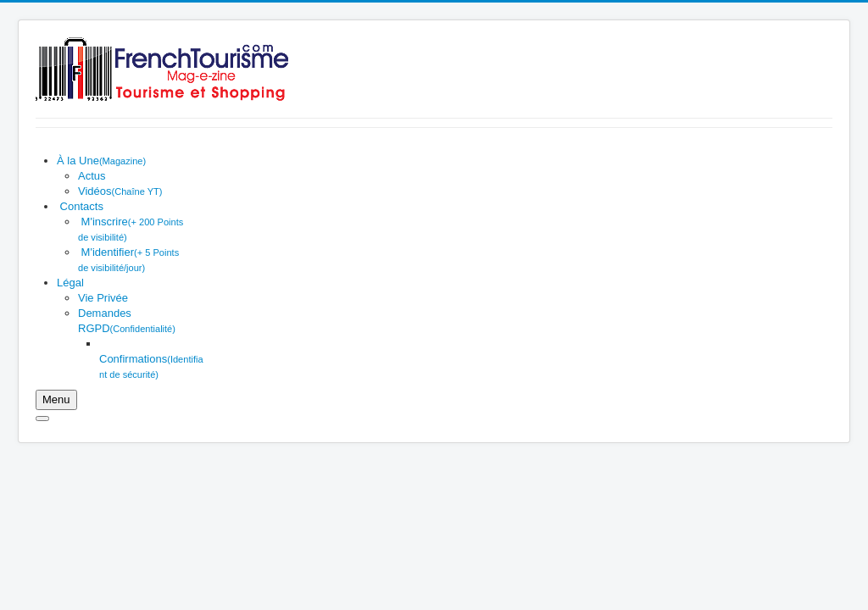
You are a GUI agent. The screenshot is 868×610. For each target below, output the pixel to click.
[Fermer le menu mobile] (42, 419)
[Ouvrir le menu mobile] (56, 400)
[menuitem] (101, 161)
